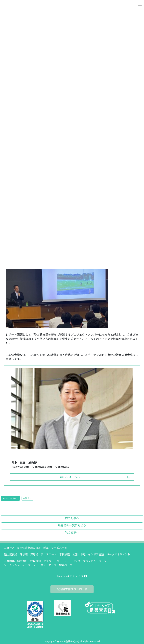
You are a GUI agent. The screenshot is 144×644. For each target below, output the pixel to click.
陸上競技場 (11, 554)
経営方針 (22, 561)
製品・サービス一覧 (55, 548)
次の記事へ (72, 532)
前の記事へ (72, 518)
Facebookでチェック (72, 576)
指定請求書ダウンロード (72, 589)
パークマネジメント (118, 554)
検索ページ (66, 565)
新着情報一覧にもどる (72, 525)
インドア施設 (96, 554)
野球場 (34, 554)
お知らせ (27, 498)
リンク (76, 561)
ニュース (9, 548)
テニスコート (49, 554)
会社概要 (9, 561)
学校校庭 (64, 554)
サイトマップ (49, 565)
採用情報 (36, 561)
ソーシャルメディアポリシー (21, 565)
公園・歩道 (79, 554)
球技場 (24, 554)
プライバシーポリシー (96, 561)
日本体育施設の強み (29, 548)
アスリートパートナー (57, 561)
